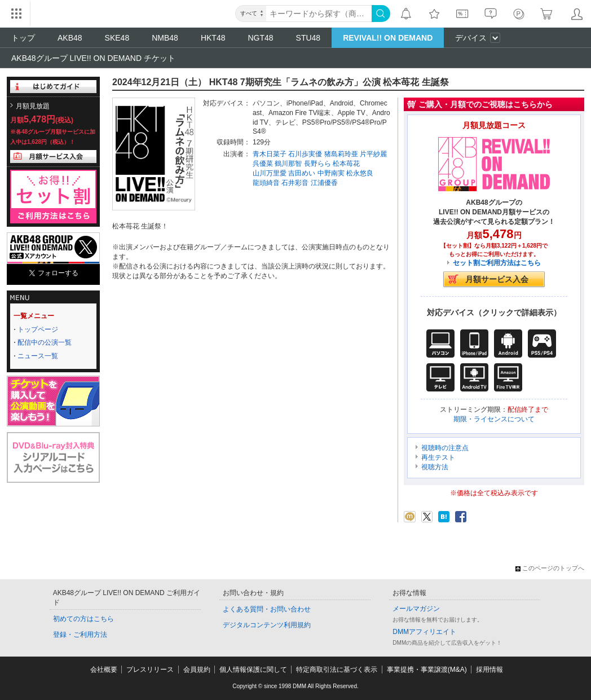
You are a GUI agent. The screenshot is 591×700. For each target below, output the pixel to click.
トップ (23, 38)
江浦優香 (324, 183)
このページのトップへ (550, 568)
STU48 (308, 38)
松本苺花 (346, 164)
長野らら (317, 164)
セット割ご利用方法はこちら (497, 263)
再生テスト (438, 457)
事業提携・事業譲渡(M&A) (427, 670)
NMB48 (165, 38)
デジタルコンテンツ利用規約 (267, 625)
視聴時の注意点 (445, 448)
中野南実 (331, 173)
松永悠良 (360, 173)
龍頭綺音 (266, 183)
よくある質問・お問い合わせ (267, 609)
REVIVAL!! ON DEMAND (388, 38)
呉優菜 (263, 164)
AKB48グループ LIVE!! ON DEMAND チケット (93, 58)
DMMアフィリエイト (424, 632)
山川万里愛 (270, 173)
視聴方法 (435, 467)
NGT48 (260, 38)
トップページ (38, 329)
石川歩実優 (305, 154)
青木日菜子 (270, 154)
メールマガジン (416, 609)
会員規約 (197, 670)
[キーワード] (319, 14)
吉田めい (302, 173)
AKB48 (70, 38)
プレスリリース (150, 670)
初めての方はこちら (83, 619)
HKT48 (213, 38)
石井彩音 (295, 183)
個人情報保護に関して (253, 670)
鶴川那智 (288, 164)
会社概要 (104, 670)
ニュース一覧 (38, 356)
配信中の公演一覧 (45, 342)
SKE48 (117, 38)
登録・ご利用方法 (80, 635)
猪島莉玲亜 (341, 154)
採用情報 (489, 670)
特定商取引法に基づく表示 (337, 670)
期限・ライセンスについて (494, 419)
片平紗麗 (373, 154)
